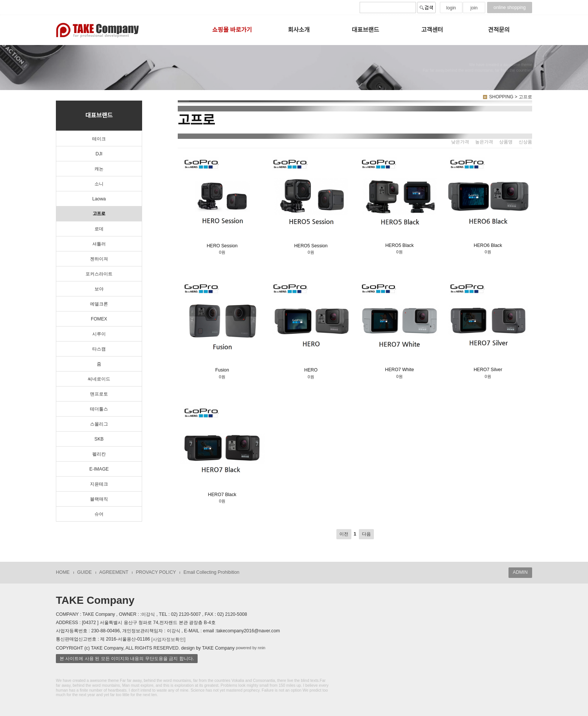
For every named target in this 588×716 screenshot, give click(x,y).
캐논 (99, 169)
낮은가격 (460, 142)
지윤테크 (99, 484)
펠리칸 (99, 454)
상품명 (506, 142)
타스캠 (99, 349)
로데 (99, 229)
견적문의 (499, 30)
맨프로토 (99, 394)
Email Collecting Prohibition (211, 572)
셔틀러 (99, 244)
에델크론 (99, 304)
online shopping (510, 8)
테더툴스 (99, 409)
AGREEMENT (114, 572)
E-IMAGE (99, 469)
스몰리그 (99, 424)
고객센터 (432, 30)
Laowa (99, 199)
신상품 (525, 142)
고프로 (99, 214)
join (474, 8)
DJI (99, 154)
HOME (63, 572)
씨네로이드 (99, 379)
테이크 (99, 139)
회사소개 (299, 30)
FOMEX (99, 319)
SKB (99, 439)
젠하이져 (99, 259)
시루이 (99, 334)
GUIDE (85, 572)
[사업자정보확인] (169, 639)
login (451, 8)
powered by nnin (251, 648)
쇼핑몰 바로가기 (232, 30)
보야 (99, 289)
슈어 (99, 514)
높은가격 (484, 142)
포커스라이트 (99, 274)
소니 (99, 184)
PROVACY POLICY (156, 572)
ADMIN (520, 572)
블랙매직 (99, 499)
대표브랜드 (365, 30)
